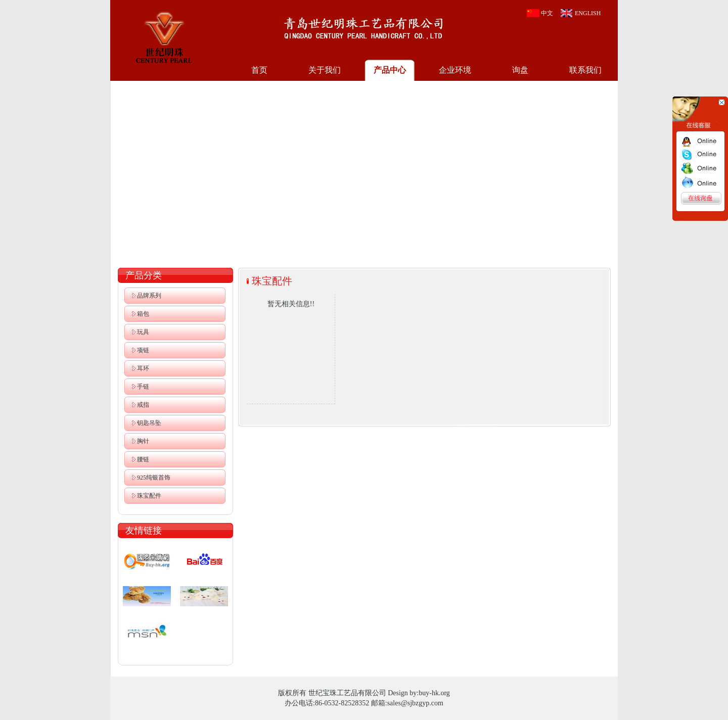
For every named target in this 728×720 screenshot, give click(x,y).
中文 (547, 13)
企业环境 (455, 70)
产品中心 (390, 70)
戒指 (143, 405)
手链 (143, 387)
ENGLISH (588, 13)
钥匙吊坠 (149, 423)
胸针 (143, 441)
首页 (259, 70)
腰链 (143, 459)
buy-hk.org (434, 693)
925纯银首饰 (154, 477)
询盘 (520, 70)
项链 (143, 350)
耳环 (143, 368)
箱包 (143, 314)
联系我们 (585, 70)
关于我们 (325, 70)
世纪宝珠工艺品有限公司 (164, 36)
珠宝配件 (149, 496)
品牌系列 (149, 296)
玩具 (143, 332)
